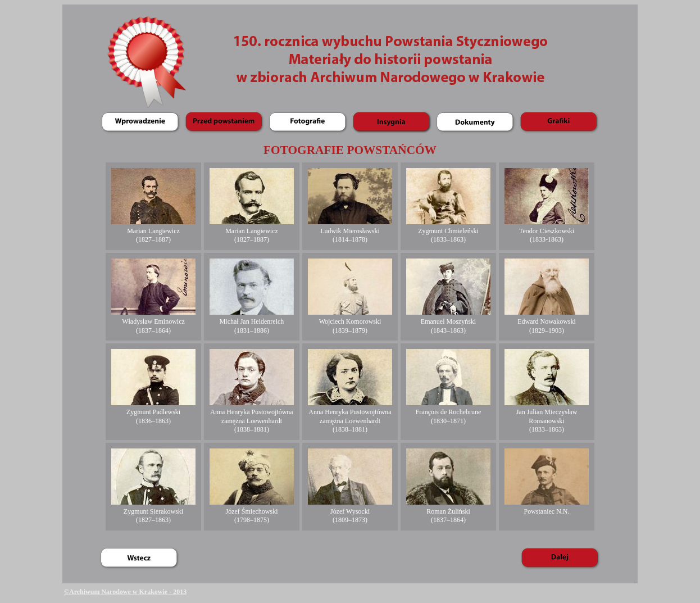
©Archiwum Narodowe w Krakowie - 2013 (125, 592)
